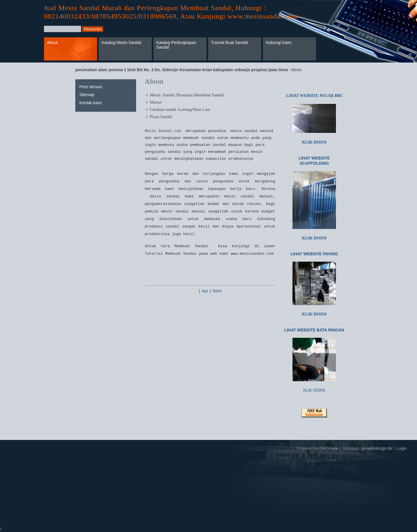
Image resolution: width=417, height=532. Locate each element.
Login (402, 448)
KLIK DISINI (314, 142)
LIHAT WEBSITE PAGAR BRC (314, 96)
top (205, 291)
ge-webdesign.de (377, 448)
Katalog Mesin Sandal (121, 43)
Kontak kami (90, 103)
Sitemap (87, 95)
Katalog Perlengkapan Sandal (176, 45)
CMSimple (329, 448)
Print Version (91, 87)
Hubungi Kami (279, 43)
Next (217, 291)
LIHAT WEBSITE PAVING (314, 254)
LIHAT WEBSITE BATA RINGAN (314, 330)
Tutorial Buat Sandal (229, 43)
